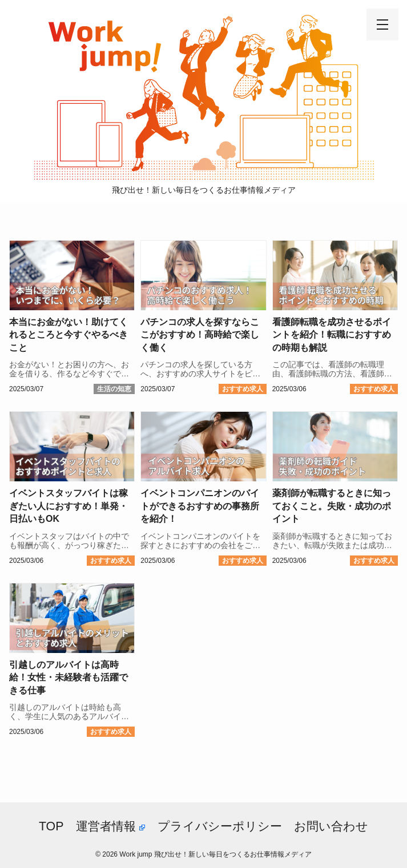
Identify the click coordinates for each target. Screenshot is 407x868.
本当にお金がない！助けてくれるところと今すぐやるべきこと (68, 335)
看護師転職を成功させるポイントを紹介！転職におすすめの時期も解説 (332, 335)
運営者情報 (110, 826)
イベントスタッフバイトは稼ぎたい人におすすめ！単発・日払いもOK (68, 506)
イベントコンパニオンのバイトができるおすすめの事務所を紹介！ (200, 506)
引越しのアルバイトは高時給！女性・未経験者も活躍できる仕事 (68, 678)
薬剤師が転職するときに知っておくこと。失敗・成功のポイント (332, 506)
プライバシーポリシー (220, 826)
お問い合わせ (331, 826)
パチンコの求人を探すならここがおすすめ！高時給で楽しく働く (200, 335)
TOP (51, 826)
